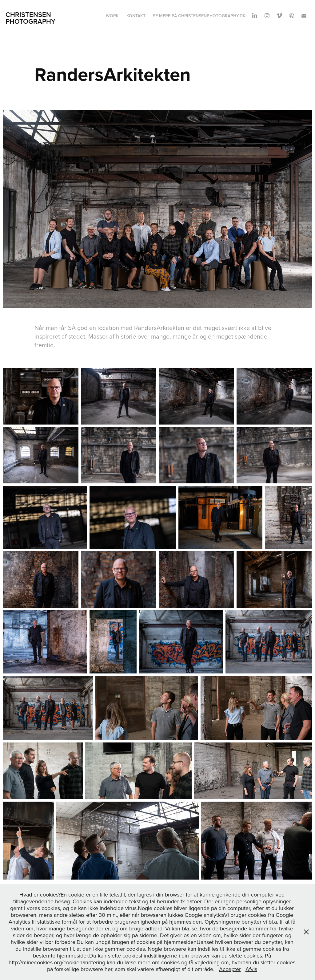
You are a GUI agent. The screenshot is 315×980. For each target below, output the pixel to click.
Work (112, 16)
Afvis (251, 969)
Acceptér (230, 969)
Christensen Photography (30, 18)
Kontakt (136, 16)
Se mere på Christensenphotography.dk (199, 16)
